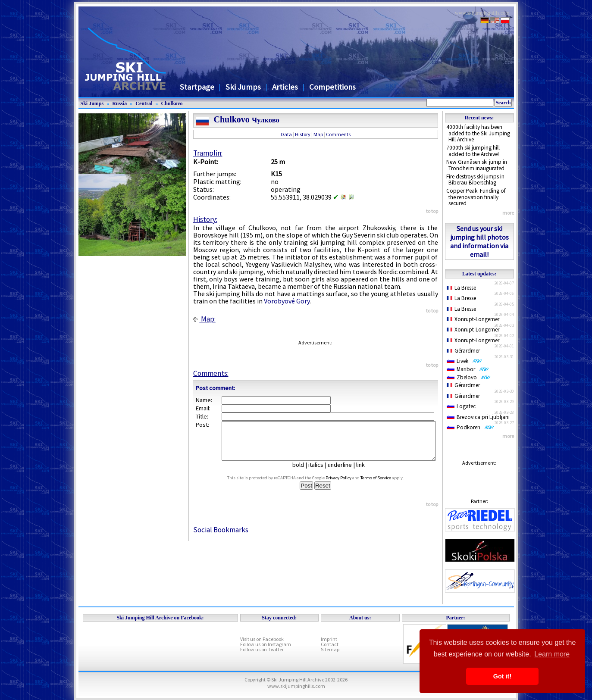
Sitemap (330, 649)
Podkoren (470, 427)
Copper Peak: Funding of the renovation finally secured (476, 197)
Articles (285, 87)
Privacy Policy (347, 486)
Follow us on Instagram (266, 644)
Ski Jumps (243, 87)
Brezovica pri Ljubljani (478, 417)
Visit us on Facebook (262, 639)
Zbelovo (469, 377)
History (303, 134)
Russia (119, 103)
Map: (204, 319)
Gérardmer (464, 351)
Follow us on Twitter (262, 649)
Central (144, 103)
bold (302, 472)
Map (318, 134)
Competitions (332, 87)
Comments (338, 134)
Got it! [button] (502, 676)
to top (432, 211)
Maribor (468, 369)
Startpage (197, 87)
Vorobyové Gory (287, 301)
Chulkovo (172, 103)
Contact (330, 644)
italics (319, 472)
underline (343, 472)
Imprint (329, 639)
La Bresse (462, 288)
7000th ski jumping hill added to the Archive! (473, 151)
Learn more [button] (552, 654)
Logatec (461, 406)
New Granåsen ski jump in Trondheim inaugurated (477, 165)
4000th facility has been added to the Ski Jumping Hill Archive (478, 133)
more (508, 213)
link (364, 472)
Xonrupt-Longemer (473, 319)
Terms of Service (384, 486)
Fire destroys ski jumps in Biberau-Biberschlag (475, 180)
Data (286, 134)
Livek (464, 361)
